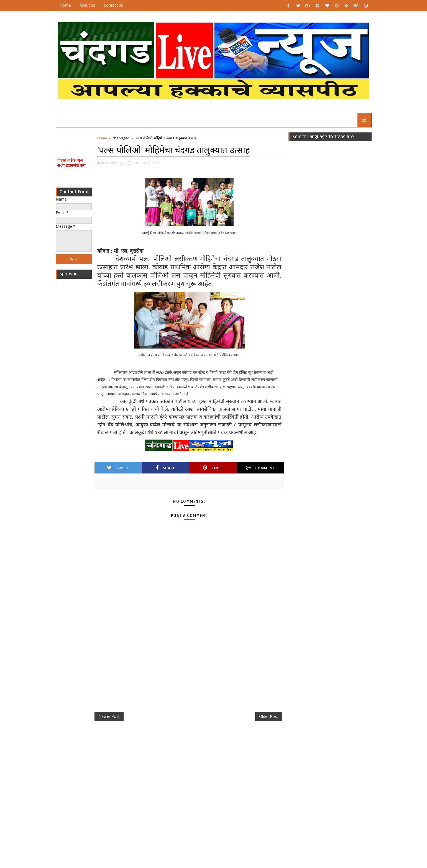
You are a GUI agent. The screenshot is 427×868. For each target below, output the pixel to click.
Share (165, 468)
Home (66, 5)
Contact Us (113, 5)
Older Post (269, 716)
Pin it (213, 468)
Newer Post (109, 716)
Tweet (118, 468)
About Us (87, 5)
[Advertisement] (74, 365)
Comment (260, 468)
